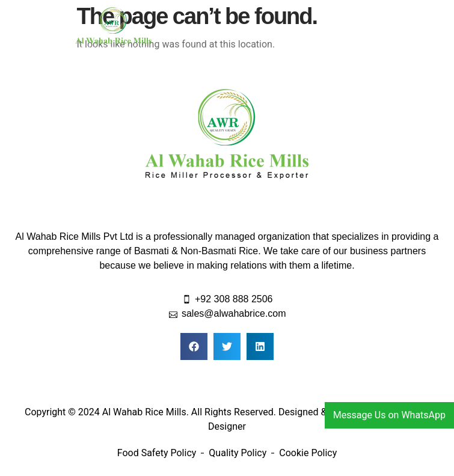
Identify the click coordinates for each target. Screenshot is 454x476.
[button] (340, 30)
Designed (298, 412)
